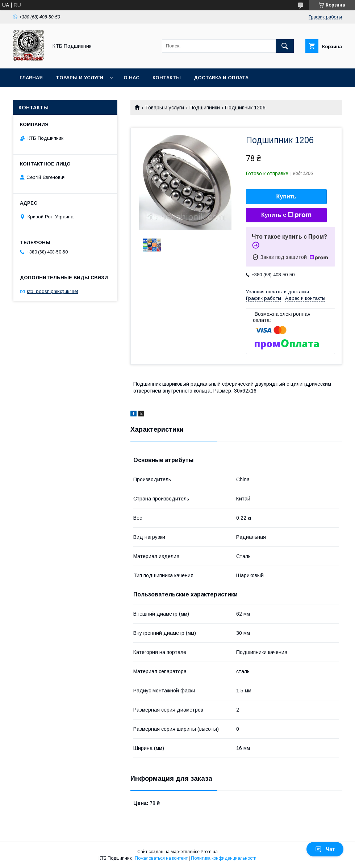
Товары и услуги (80, 78)
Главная (31, 78)
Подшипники (205, 108)
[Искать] (285, 46)
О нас (131, 78)
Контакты (167, 78)
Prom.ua (209, 852)
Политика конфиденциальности (224, 858)
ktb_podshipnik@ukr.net (52, 291)
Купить (287, 196)
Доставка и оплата (221, 78)
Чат (325, 849)
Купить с (286, 215)
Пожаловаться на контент (161, 858)
